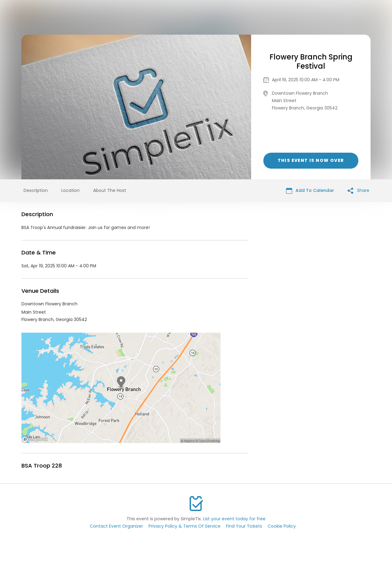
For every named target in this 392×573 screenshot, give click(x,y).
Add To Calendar (310, 191)
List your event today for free (234, 519)
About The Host (110, 190)
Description (36, 190)
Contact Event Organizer (116, 526)
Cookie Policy (282, 526)
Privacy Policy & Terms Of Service (185, 526)
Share (358, 191)
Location (70, 190)
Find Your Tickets (244, 526)
